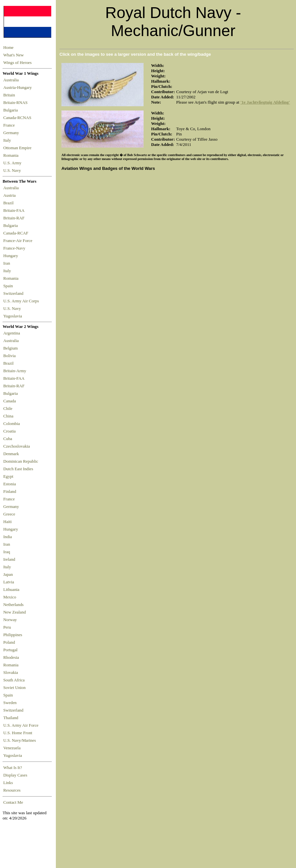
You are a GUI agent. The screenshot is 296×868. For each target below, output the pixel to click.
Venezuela (12, 748)
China (8, 416)
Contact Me (13, 802)
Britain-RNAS (16, 103)
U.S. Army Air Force (21, 725)
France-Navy (15, 248)
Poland (9, 642)
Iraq (7, 552)
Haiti (8, 522)
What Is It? (13, 768)
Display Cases (15, 775)
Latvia (9, 582)
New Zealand (15, 612)
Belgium (11, 348)
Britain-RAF (15, 218)
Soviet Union (14, 688)
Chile (8, 409)
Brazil (10, 203)
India (8, 537)
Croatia (10, 431)
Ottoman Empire (18, 148)
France (10, 125)
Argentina (12, 333)
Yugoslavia (13, 316)
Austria (11, 195)
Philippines (13, 635)
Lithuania (11, 590)
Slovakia (11, 673)
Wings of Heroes (17, 63)
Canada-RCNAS (18, 118)
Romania (12, 155)
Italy (8, 140)
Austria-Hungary (19, 88)
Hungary (12, 256)
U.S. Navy (13, 171)
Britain (10, 95)
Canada (10, 401)
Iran (8, 263)
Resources (12, 790)
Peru (7, 627)
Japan (8, 575)
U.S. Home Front (18, 733)
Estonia (10, 484)
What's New (13, 55)
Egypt (8, 476)
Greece (9, 514)
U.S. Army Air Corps (22, 301)
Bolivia (10, 356)
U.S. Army (13, 163)
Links (8, 783)
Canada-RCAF (17, 233)
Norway (10, 620)
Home (8, 48)
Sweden (10, 703)
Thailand (11, 718)
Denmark (11, 454)
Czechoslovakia (17, 446)
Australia (12, 80)
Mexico (10, 597)
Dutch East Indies (18, 469)
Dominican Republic (21, 461)
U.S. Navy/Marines (20, 740)
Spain (8, 286)
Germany (12, 133)
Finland (10, 492)
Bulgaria (11, 110)
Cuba (8, 439)
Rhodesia (11, 657)
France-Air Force (19, 241)
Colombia (11, 424)
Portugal (10, 650)
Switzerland (14, 293)
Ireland (9, 559)
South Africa (14, 680)
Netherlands (13, 605)
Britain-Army (15, 371)
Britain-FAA (15, 211)
